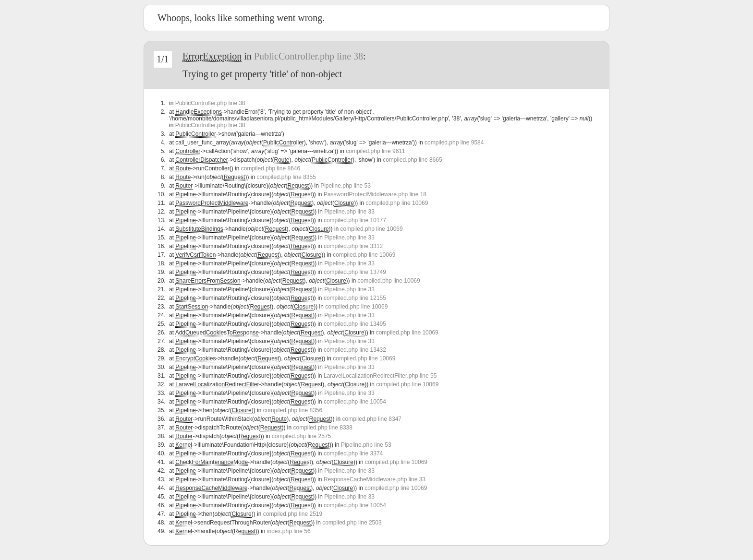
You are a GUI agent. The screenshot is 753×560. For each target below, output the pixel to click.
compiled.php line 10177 (355, 220)
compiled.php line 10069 (397, 203)
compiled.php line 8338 (323, 428)
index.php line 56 (289, 531)
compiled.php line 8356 (293, 410)
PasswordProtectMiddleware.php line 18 (375, 194)
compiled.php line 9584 (454, 143)
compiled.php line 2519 (293, 514)
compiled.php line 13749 (355, 272)
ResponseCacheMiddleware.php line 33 (375, 479)
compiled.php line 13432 (355, 350)
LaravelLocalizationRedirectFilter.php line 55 (380, 376)
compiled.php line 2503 (352, 523)
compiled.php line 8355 (286, 177)
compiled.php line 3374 (353, 453)
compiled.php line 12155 (355, 298)
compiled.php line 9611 (375, 151)
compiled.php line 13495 (355, 324)
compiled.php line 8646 (271, 168)
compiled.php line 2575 (301, 436)
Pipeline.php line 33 (349, 212)
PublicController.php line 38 (309, 56)
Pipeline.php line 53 (346, 186)
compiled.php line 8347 (372, 419)
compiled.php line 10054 (355, 402)
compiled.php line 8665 (412, 160)
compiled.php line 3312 (353, 246)
